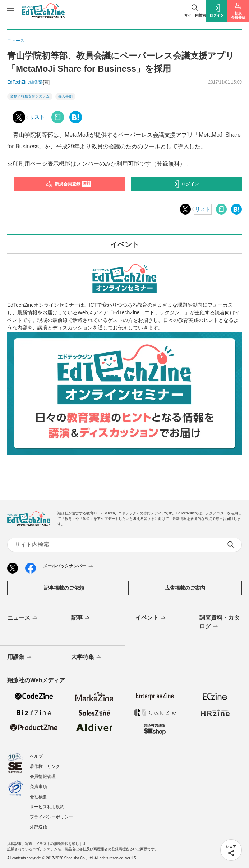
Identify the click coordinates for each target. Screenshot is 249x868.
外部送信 (38, 827)
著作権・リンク (45, 766)
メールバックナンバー (69, 566)
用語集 (20, 657)
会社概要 (38, 797)
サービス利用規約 (47, 807)
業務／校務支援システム (30, 96)
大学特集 (87, 657)
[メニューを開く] (11, 11)
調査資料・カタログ (220, 622)
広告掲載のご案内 (185, 588)
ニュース (23, 618)
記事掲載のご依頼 (64, 588)
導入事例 (65, 96)
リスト (37, 117)
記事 (81, 618)
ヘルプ (36, 756)
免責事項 (38, 787)
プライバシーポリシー (51, 817)
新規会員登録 (68, 184)
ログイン (185, 184)
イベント (151, 618)
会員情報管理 (43, 777)
